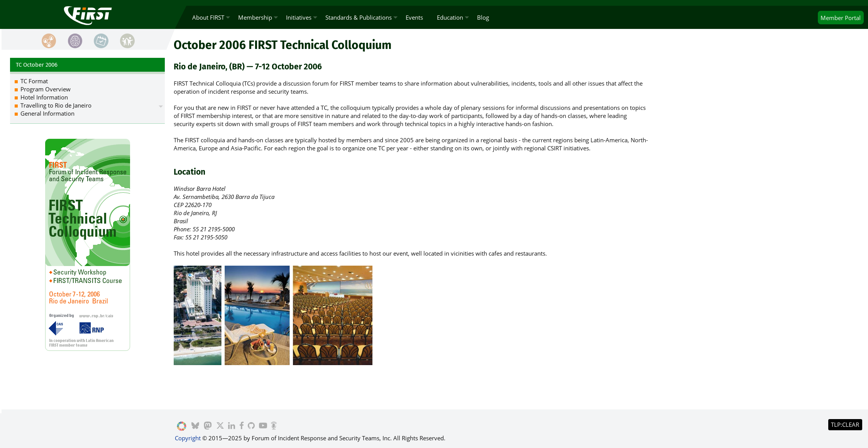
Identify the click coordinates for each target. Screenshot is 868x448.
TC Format (34, 81)
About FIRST (208, 17)
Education (450, 17)
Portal (841, 18)
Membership (255, 17)
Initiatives (299, 17)
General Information (47, 113)
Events (414, 17)
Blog (483, 17)
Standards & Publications (359, 17)
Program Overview (46, 89)
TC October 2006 (37, 65)
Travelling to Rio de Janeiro (56, 105)
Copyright (188, 438)
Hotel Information (44, 97)
